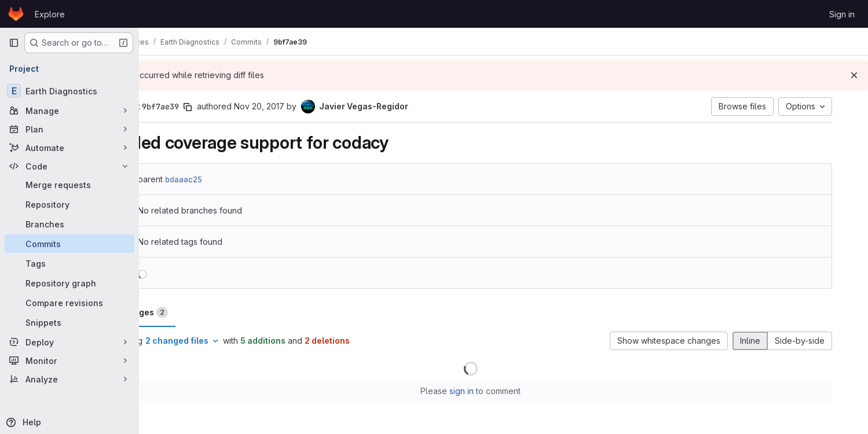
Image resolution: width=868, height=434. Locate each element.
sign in (495, 391)
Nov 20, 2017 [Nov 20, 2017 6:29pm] (303, 106)
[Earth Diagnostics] (69, 91)
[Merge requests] (69, 185)
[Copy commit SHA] (231, 107)
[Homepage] (16, 14)
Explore (50, 14)
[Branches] (69, 224)
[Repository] (69, 204)
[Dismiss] (854, 75)
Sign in (842, 14)
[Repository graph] (69, 283)
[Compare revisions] (69, 303)
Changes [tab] (186, 312)
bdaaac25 (227, 179)
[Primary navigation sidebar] (14, 43)
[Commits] (69, 244)
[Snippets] (69, 322)
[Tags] (69, 263)
